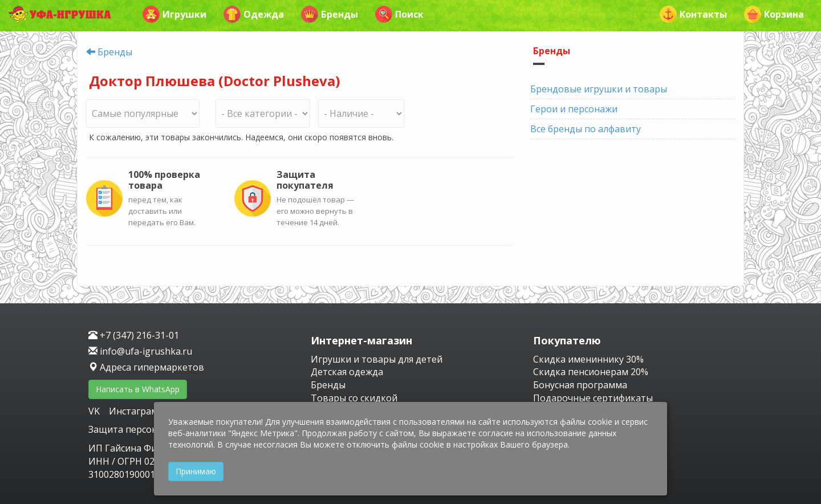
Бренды (330, 14)
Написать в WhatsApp (138, 389)
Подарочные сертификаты (593, 398)
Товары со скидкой (354, 398)
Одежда (254, 14)
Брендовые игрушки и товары (599, 89)
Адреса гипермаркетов (146, 367)
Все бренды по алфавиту (586, 129)
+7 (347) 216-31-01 (134, 335)
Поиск (399, 14)
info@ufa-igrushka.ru (140, 351)
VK (95, 411)
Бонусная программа (580, 385)
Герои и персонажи (574, 109)
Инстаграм (133, 411)
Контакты (693, 14)
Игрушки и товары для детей (377, 359)
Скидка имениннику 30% (588, 359)
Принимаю (196, 471)
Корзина (774, 14)
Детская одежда (347, 372)
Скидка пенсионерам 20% (591, 372)
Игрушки (174, 14)
